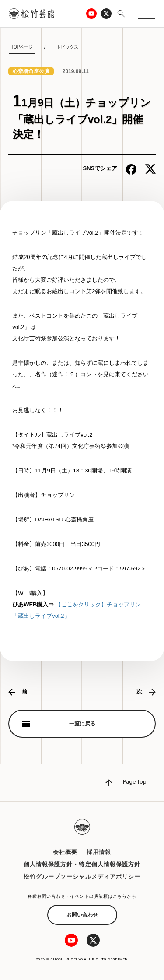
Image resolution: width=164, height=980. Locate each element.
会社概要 (65, 852)
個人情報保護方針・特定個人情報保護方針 (82, 864)
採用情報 (99, 852)
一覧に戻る (82, 724)
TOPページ (22, 47)
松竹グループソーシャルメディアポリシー (82, 877)
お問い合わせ (82, 915)
